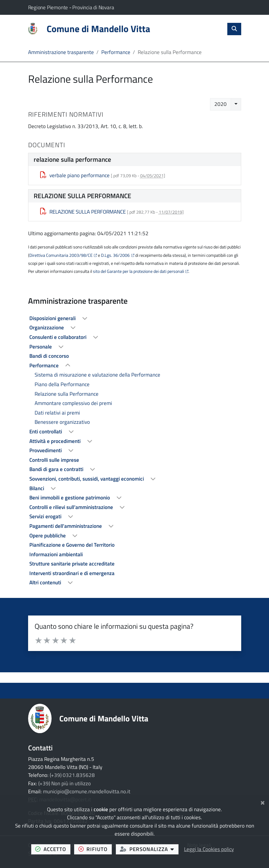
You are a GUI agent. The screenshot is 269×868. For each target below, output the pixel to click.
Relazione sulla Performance (67, 394)
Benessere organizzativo (62, 422)
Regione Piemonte (49, 7)
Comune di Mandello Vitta (104, 718)
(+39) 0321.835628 (72, 775)
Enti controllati (46, 432)
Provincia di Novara (93, 7)
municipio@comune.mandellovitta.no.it (87, 791)
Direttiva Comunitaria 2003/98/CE (61, 255)
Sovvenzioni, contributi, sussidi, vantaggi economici (87, 479)
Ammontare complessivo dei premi (73, 403)
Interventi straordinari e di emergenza (72, 573)
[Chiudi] (263, 802)
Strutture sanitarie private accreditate (72, 564)
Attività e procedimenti (56, 441)
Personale (41, 347)
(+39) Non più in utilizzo (65, 783)
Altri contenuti (46, 582)
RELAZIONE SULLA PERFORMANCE (83, 212)
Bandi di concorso (49, 356)
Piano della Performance (62, 384)
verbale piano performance (75, 175)
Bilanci (37, 488)
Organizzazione (47, 328)
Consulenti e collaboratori (59, 337)
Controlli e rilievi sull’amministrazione (72, 507)
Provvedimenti (46, 450)
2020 (221, 104)
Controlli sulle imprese (54, 460)
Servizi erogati (46, 516)
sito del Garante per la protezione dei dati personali (139, 271)
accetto (53, 849)
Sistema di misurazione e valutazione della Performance (97, 375)
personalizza (149, 849)
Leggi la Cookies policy (209, 849)
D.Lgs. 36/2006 (115, 255)
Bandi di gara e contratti (57, 469)
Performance (116, 52)
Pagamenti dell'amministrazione (66, 526)
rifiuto (95, 849)
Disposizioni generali (53, 318)
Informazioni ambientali (56, 554)
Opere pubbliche (48, 536)
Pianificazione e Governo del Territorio (72, 545)
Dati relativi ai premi (57, 413)
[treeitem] (135, 318)
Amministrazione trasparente (61, 52)
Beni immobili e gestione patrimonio (70, 498)
